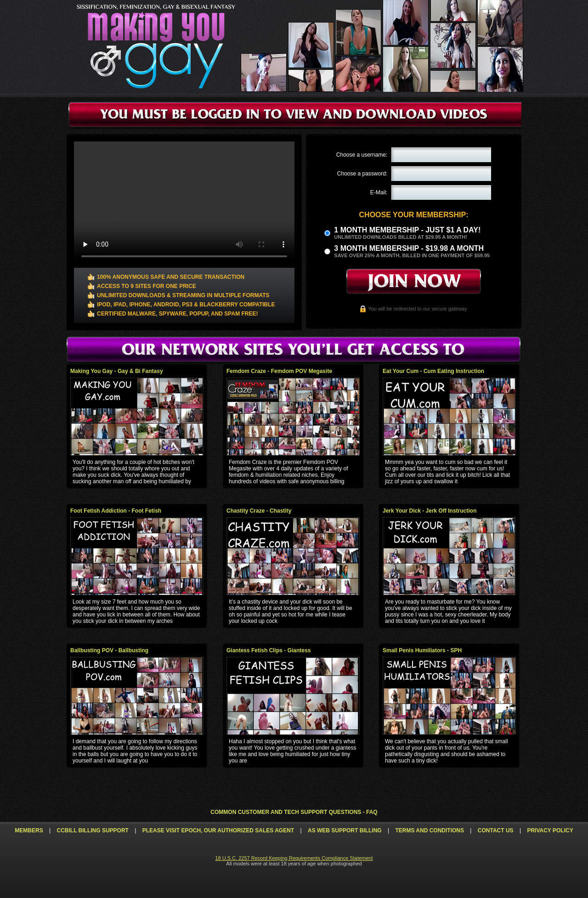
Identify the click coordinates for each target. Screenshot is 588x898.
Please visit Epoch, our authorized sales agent (218, 830)
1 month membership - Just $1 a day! (407, 230)
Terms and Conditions (430, 830)
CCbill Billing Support (92, 830)
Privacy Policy (550, 830)
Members (29, 830)
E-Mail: (379, 192)
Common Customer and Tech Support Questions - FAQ (294, 812)
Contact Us (496, 830)
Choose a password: (362, 174)
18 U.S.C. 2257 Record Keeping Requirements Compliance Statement (294, 858)
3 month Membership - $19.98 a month (409, 248)
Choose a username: (362, 155)
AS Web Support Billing (345, 830)
